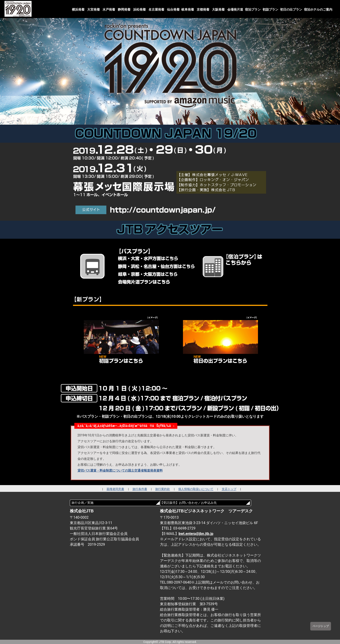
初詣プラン (270, 9)
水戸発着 (109, 9)
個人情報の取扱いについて (196, 489)
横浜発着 (78, 9)
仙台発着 (173, 9)
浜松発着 (139, 9)
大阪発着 (218, 9)
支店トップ (229, 489)
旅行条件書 (140, 489)
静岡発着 (124, 9)
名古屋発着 (156, 9)
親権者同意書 (115, 489)
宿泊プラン (253, 9)
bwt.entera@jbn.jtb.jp (196, 534)
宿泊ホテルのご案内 (318, 9)
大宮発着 (94, 9)
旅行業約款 (163, 489)
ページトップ (321, 626)
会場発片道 (235, 9)
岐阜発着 (188, 9)
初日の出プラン (291, 9)
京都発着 (203, 9)
